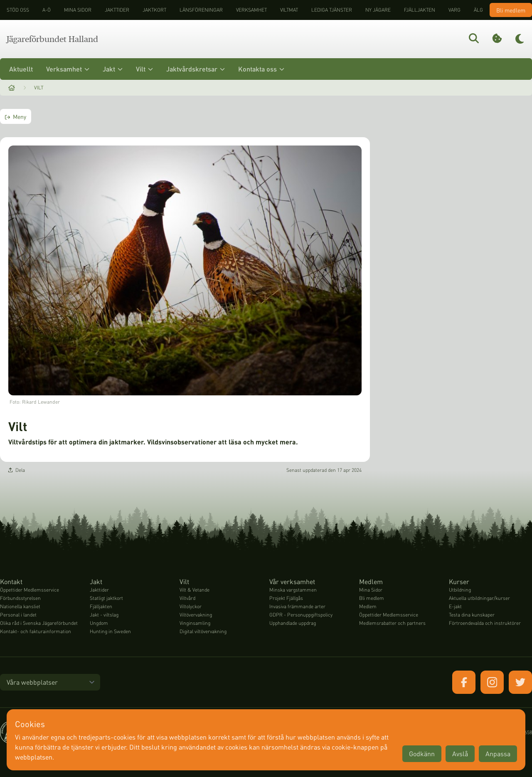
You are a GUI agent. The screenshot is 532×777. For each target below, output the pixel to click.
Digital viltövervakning (203, 631)
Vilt (144, 69)
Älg (478, 10)
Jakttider (117, 10)
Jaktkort (154, 10)
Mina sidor (78, 10)
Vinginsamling (195, 623)
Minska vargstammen (293, 590)
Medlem (368, 606)
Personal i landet (18, 615)
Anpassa (498, 754)
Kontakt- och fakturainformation (36, 631)
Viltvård (187, 598)
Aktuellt (21, 69)
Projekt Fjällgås (286, 598)
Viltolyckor (191, 606)
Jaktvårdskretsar (196, 69)
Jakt (113, 69)
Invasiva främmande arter (297, 606)
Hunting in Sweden (110, 631)
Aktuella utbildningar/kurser (479, 598)
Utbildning (460, 590)
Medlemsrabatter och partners (392, 623)
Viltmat (289, 10)
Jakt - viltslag (104, 615)
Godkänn (422, 754)
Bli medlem (511, 10)
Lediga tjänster (332, 10)
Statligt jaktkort (106, 598)
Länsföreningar (201, 10)
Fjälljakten (420, 10)
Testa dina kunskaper (472, 615)
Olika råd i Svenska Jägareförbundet (39, 623)
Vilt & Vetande (195, 590)
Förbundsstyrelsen (20, 598)
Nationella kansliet (20, 606)
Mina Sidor (371, 590)
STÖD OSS (18, 10)
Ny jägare (378, 10)
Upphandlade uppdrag (293, 623)
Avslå (460, 754)
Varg (454, 10)
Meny (16, 116)
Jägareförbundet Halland (52, 39)
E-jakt (455, 606)
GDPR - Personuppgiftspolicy (301, 615)
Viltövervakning (196, 615)
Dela (17, 470)
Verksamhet (251, 10)
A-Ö (47, 10)
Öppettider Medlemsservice (30, 590)
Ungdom (99, 623)
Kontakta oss (261, 69)
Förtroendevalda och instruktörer (485, 623)
